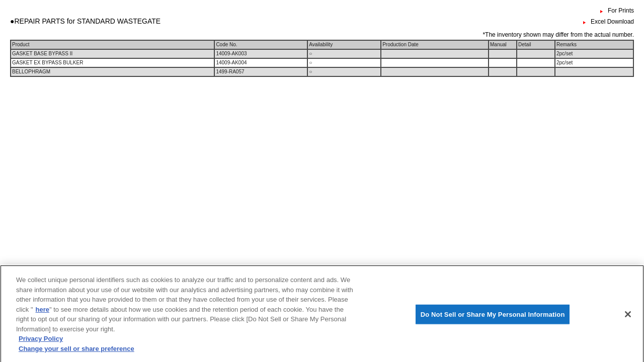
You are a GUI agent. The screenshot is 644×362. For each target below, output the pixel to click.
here (43, 312)
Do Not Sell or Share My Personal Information (493, 317)
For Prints (621, 11)
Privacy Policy (41, 342)
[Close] (628, 317)
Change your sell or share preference (76, 351)
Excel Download (612, 22)
